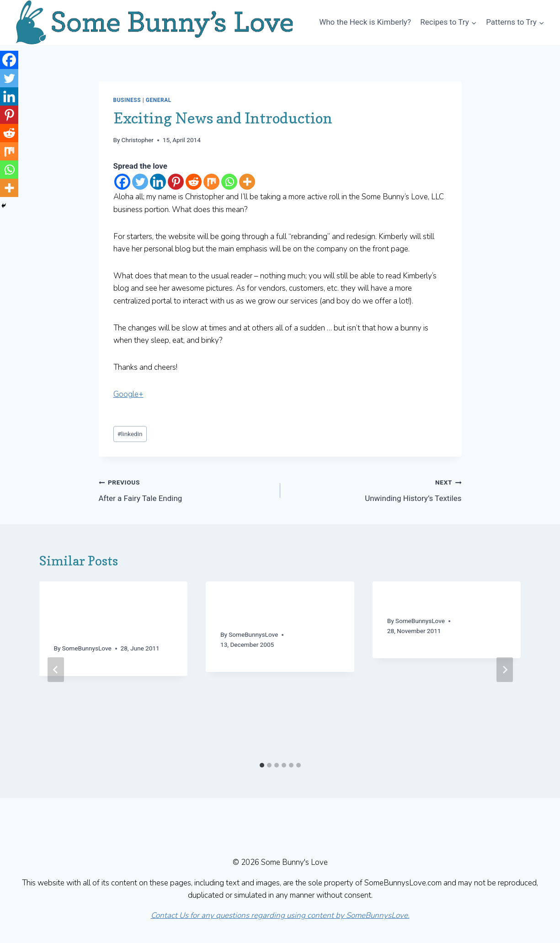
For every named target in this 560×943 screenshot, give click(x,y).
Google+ (128, 394)
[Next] (505, 670)
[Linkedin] (158, 182)
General (159, 100)
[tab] (262, 765)
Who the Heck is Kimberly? (365, 22)
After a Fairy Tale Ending (186, 489)
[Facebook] (122, 182)
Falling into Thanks (432, 603)
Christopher (138, 140)
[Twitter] (140, 182)
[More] (247, 182)
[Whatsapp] (229, 182)
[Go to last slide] (56, 670)
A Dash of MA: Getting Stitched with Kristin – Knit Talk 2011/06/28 (106, 617)
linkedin (130, 434)
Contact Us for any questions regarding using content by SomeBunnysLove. (280, 915)
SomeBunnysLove (87, 648)
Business (127, 100)
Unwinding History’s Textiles (375, 489)
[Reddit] (194, 182)
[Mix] (211, 182)
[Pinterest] (176, 182)
